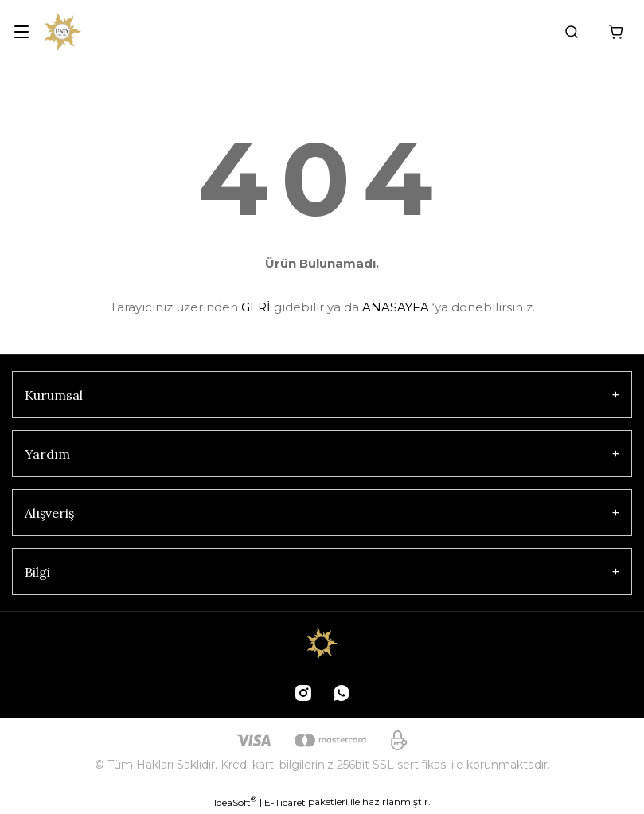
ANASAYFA (396, 307)
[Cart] (616, 32)
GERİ (256, 307)
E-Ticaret (285, 802)
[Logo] (62, 32)
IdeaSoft (235, 802)
